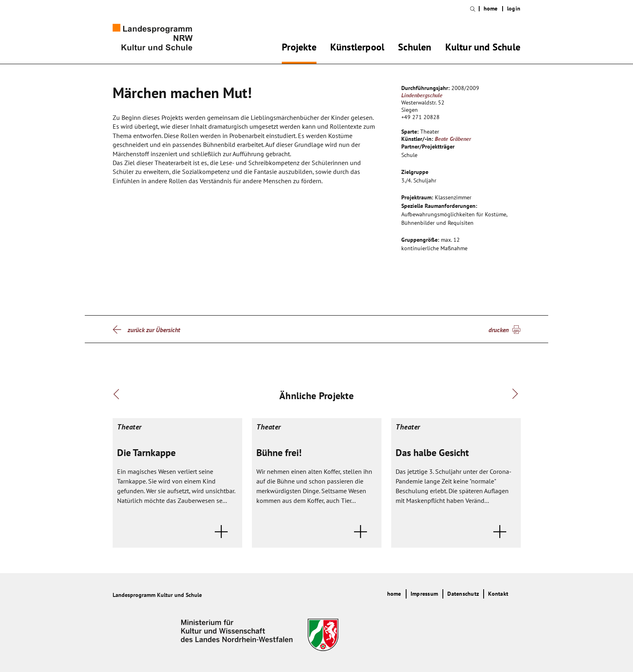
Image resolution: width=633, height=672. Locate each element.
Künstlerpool (357, 48)
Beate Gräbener (453, 139)
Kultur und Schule (483, 48)
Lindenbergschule (422, 95)
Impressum (424, 594)
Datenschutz (463, 594)
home (491, 9)
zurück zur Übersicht (154, 330)
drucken (499, 330)
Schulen (415, 48)
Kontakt (498, 594)
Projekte (299, 48)
